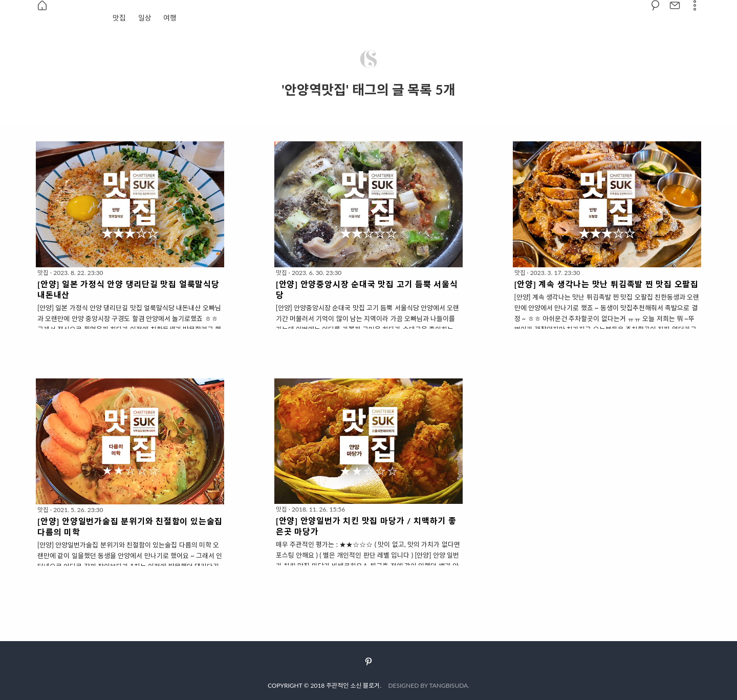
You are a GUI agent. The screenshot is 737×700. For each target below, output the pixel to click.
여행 (170, 18)
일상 (145, 18)
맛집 (119, 18)
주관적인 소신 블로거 (353, 685)
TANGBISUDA (449, 685)
